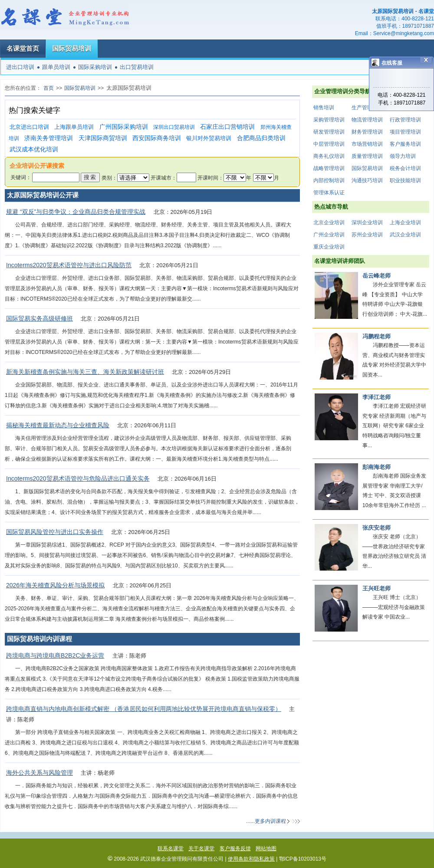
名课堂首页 (23, 48)
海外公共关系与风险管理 (39, 773)
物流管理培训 (367, 120)
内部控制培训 (329, 180)
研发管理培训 (329, 132)
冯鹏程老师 (376, 336)
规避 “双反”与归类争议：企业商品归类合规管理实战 (76, 212)
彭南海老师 (376, 467)
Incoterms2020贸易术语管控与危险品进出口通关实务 (78, 478)
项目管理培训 (405, 132)
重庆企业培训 (329, 247)
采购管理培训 (329, 120)
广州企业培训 (329, 235)
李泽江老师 (376, 397)
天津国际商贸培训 (103, 138)
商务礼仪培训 (329, 156)
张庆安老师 (376, 528)
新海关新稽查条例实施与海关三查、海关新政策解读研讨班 (85, 372)
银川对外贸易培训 (209, 138)
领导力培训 (403, 156)
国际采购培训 (95, 67)
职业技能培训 (405, 180)
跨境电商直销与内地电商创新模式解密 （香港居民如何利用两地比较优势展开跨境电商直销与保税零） (144, 709)
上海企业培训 (405, 223)
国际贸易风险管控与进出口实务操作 (55, 532)
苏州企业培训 (367, 235)
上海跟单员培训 (74, 127)
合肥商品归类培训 (261, 138)
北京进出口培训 (29, 127)
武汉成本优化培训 (34, 149)
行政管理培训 (405, 120)
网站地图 (266, 848)
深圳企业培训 (367, 223)
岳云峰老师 (376, 276)
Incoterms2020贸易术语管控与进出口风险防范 (69, 265)
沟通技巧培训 (367, 180)
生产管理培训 (367, 108)
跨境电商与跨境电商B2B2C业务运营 (55, 655)
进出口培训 (20, 67)
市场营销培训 (367, 144)
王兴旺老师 (376, 588)
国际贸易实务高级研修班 (39, 318)
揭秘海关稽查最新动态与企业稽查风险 (58, 425)
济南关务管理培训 (49, 138)
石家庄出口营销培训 (227, 127)
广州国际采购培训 (124, 127)
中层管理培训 (329, 144)
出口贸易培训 (137, 67)
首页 (49, 88)
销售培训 (324, 108)
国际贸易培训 (72, 48)
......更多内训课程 (266, 821)
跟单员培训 (56, 67)
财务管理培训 (367, 132)
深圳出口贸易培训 (174, 127)
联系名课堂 (171, 848)
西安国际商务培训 (157, 138)
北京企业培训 (329, 223)
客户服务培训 (405, 144)
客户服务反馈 (235, 848)
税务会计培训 (405, 168)
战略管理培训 (329, 168)
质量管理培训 (367, 156)
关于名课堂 (201, 848)
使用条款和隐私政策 (251, 859)
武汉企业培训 (405, 235)
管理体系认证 (329, 193)
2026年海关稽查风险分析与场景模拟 (55, 585)
